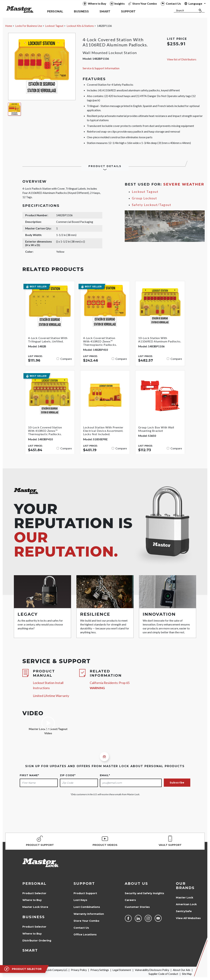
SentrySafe (184, 911)
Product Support (85, 893)
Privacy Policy (79, 970)
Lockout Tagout (54, 26)
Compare (66, 359)
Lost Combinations (87, 907)
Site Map (187, 974)
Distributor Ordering (37, 941)
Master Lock (185, 898)
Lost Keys (80, 900)
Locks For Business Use (29, 26)
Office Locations (85, 935)
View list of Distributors (182, 59)
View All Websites (188, 918)
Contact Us (81, 928)
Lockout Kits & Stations (80, 26)
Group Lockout (144, 198)
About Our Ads (182, 970)
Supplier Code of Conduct (163, 974)
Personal (34, 884)
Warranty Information (89, 914)
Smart (30, 950)
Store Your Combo (86, 921)
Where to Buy (32, 900)
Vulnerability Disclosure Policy (152, 970)
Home (9, 26)
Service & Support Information (101, 68)
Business (34, 917)
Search (180, 10)
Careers (130, 900)
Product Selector (34, 893)
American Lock (186, 904)
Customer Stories (137, 907)
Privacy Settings (100, 970)
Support (84, 884)
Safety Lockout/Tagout (152, 205)
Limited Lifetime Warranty (51, 696)
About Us (136, 884)
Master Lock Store (35, 907)
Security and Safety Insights (144, 893)
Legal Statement (122, 970)
